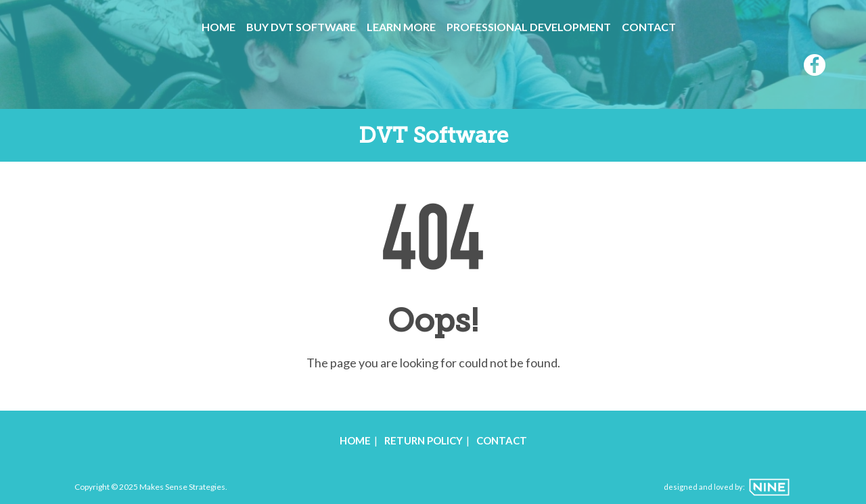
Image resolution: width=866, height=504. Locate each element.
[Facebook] (815, 67)
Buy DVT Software (301, 27)
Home (219, 27)
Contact (649, 27)
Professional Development (529, 27)
